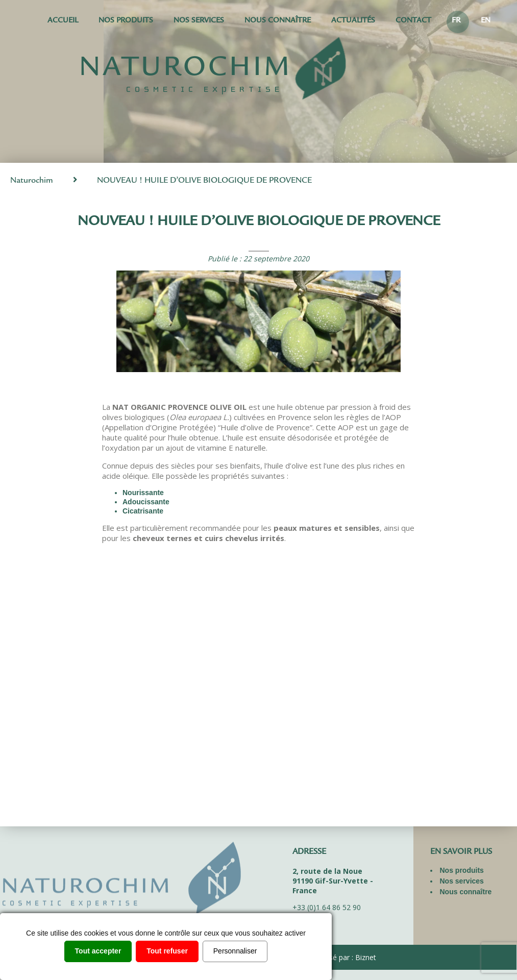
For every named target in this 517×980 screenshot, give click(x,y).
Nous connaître (278, 21)
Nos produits (126, 21)
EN (486, 21)
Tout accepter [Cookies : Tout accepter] (98, 951)
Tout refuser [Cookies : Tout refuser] (167, 951)
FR (456, 21)
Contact (413, 21)
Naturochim (32, 181)
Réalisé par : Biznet (345, 957)
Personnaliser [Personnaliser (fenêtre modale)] (235, 951)
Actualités (353, 21)
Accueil (63, 21)
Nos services (199, 21)
